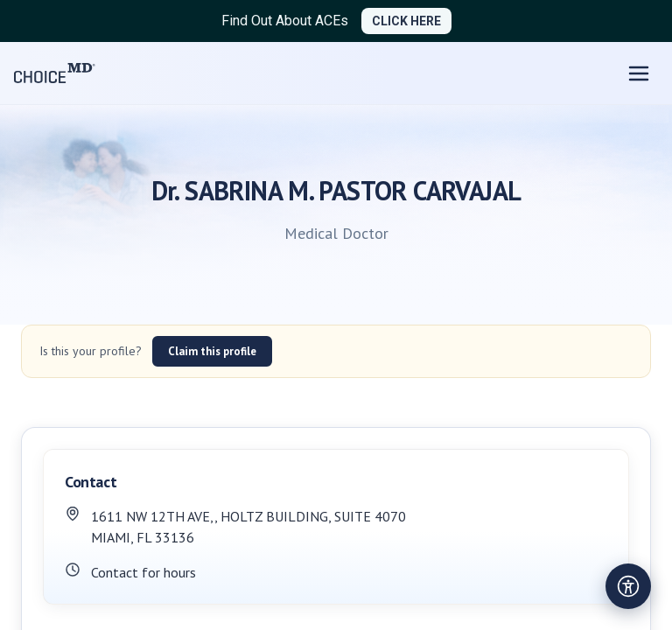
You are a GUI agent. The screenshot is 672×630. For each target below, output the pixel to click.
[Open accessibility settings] (628, 586)
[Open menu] (639, 73)
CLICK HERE (406, 21)
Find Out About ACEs (285, 21)
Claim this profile (212, 351)
